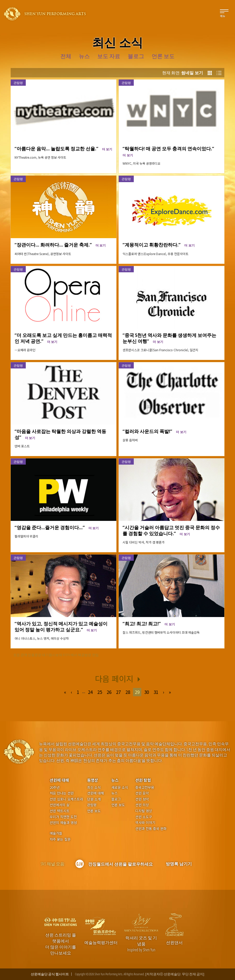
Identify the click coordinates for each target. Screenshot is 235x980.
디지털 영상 (144, 811)
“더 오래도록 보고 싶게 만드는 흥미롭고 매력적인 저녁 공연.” (63, 338)
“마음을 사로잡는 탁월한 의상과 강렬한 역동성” (60, 434)
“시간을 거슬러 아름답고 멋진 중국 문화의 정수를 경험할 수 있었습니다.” (171, 530)
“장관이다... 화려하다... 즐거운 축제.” (60, 245)
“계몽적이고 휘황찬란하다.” (158, 245)
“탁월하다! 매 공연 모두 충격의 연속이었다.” (170, 151)
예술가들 (56, 833)
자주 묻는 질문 (60, 839)
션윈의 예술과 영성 (63, 823)
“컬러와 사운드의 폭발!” (154, 431)
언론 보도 (94, 811)
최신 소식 (94, 787)
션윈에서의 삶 (60, 805)
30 (147, 692)
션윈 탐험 (143, 780)
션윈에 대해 (59, 780)
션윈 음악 (142, 793)
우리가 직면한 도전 (63, 817)
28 (128, 692)
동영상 (93, 780)
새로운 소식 (120, 787)
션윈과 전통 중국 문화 (151, 829)
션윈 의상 (142, 805)
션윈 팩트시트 (60, 811)
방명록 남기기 (179, 864)
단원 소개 (94, 799)
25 (100, 692)
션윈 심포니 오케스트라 (66, 799)
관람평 (18, 83)
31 (156, 692)
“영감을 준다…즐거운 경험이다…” (57, 527)
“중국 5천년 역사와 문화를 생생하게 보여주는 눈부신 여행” (169, 338)
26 (109, 692)
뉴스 (115, 780)
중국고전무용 (145, 787)
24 (90, 692)
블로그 (116, 799)
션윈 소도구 (144, 817)
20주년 (55, 787)
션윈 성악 (142, 799)
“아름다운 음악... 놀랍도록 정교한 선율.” (63, 148)
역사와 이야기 (145, 823)
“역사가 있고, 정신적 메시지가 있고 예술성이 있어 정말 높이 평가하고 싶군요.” (61, 626)
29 (137, 692)
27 (118, 692)
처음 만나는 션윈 (62, 793)
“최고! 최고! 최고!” (149, 623)
